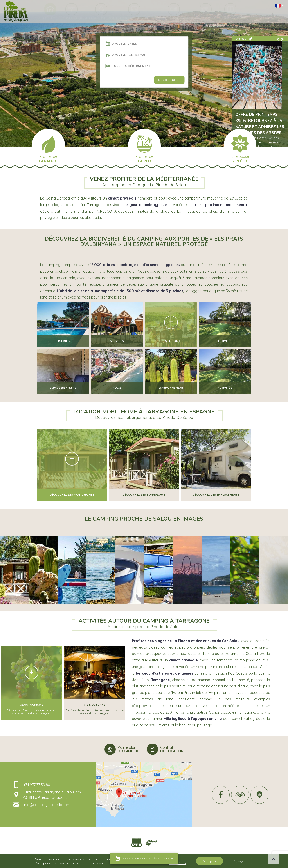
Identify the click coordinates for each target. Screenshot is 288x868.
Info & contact (238, 19)
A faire (211, 19)
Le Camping (67, 19)
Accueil (43, 19)
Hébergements (135, 19)
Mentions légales (90, 863)
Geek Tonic (66, 863)
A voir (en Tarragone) (177, 19)
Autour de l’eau (99, 19)
